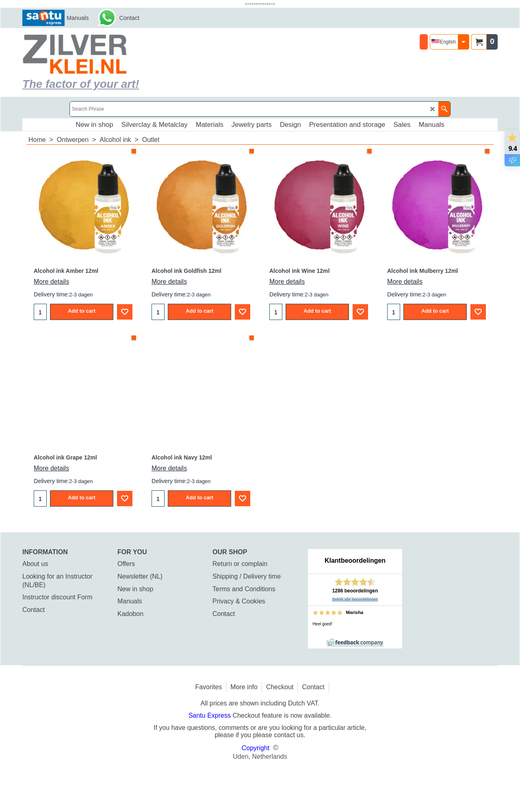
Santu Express (211, 715)
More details (51, 282)
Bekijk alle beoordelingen (355, 599)
